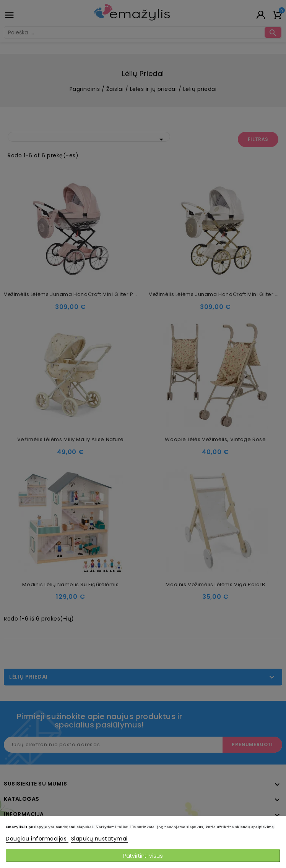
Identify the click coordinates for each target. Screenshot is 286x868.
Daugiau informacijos (37, 839)
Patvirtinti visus (143, 856)
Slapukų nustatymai (99, 839)
